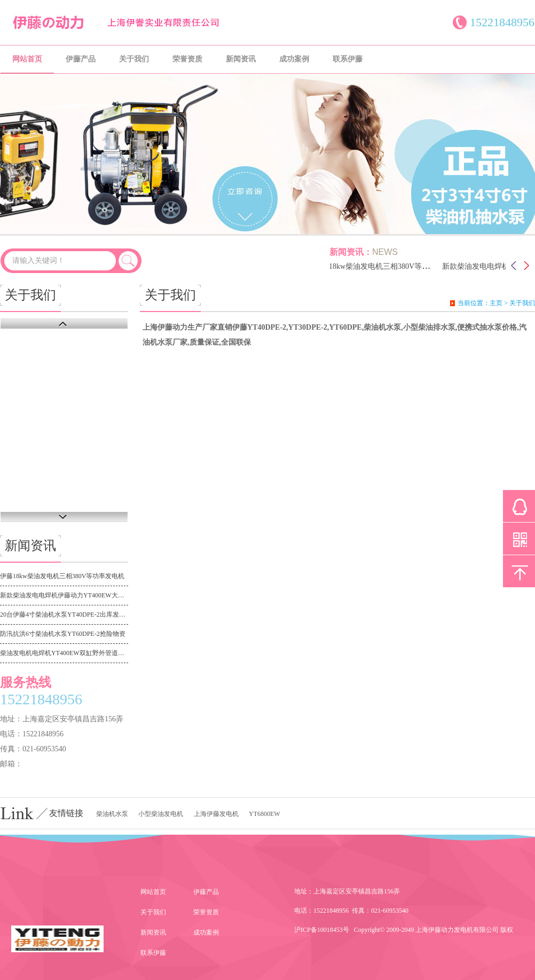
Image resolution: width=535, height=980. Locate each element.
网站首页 (27, 59)
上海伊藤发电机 (216, 814)
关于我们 (134, 59)
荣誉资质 (187, 59)
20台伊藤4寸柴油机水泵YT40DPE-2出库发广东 (64, 615)
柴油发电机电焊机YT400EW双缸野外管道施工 (64, 653)
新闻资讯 (241, 59)
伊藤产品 (81, 59)
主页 (496, 303)
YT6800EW (265, 814)
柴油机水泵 (112, 814)
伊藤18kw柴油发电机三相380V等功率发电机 (389, 266)
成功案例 (294, 59)
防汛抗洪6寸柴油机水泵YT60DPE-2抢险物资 (63, 634)
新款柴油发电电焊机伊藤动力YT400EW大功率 (64, 595)
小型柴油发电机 (161, 814)
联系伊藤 (348, 59)
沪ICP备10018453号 (322, 930)
